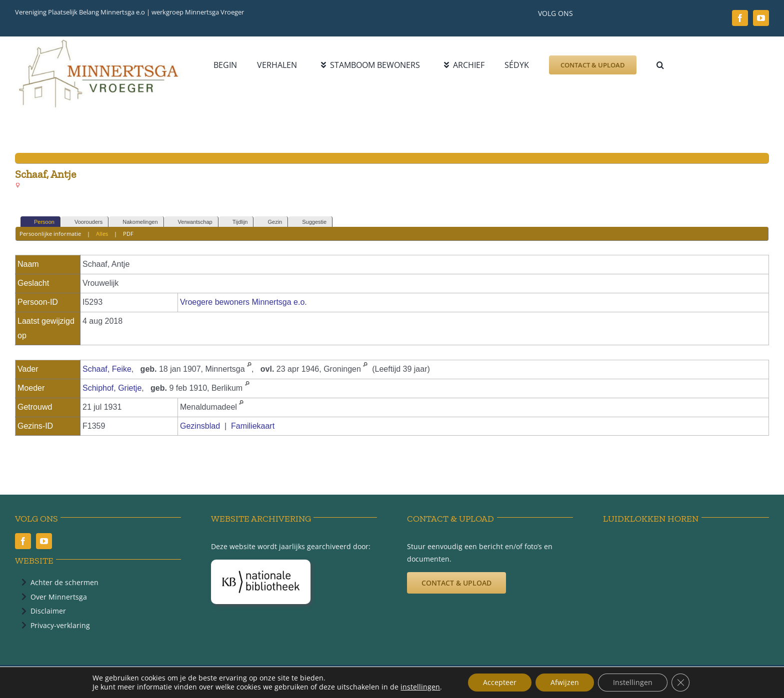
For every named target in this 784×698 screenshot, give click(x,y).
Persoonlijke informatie (50, 234)
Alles (102, 234)
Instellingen (633, 682)
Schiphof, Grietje (112, 388)
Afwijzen (565, 682)
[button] (660, 65)
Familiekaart (253, 426)
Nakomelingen (135, 222)
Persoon (40, 222)
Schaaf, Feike (107, 369)
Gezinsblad (200, 426)
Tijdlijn (236, 222)
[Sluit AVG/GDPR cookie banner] (680, 683)
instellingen (420, 687)
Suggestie (310, 222)
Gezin (270, 222)
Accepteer (500, 682)
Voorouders (84, 222)
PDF (128, 234)
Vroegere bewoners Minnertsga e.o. (243, 302)
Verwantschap (191, 222)
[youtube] (761, 18)
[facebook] (740, 18)
